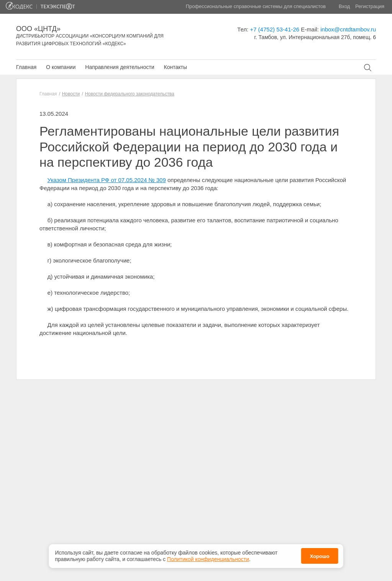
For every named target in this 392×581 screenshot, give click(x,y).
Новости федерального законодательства (130, 94)
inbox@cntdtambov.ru (348, 29)
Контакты (175, 67)
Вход (344, 6)
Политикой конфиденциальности (208, 558)
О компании (61, 67)
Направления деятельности (120, 67)
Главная (26, 67)
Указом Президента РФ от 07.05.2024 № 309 (107, 180)
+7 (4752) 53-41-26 (275, 29)
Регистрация (370, 6)
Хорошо (319, 555)
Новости (71, 94)
